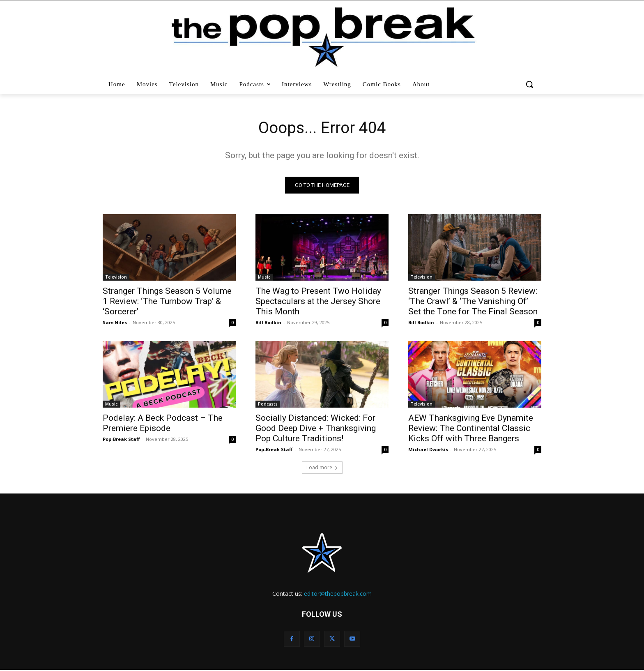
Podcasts (268, 405)
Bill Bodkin (268, 323)
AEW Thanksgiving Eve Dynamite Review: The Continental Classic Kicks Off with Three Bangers (471, 429)
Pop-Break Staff (121, 440)
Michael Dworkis (428, 450)
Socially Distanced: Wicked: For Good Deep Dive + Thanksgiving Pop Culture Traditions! (316, 429)
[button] (530, 84)
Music (264, 278)
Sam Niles (115, 323)
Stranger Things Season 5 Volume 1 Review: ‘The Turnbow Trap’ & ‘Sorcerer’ (167, 302)
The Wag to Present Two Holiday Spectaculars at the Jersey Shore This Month (318, 302)
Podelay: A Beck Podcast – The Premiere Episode (163, 424)
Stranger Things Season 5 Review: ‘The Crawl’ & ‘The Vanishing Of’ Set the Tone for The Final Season (473, 302)
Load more (322, 468)
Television (116, 278)
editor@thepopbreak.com (338, 594)
